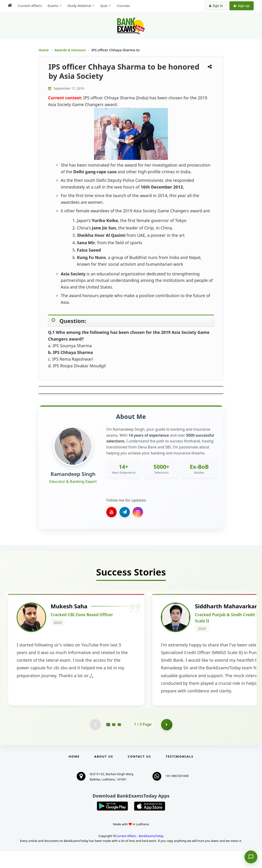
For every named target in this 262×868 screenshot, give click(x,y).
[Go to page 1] (108, 741)
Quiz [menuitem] (104, 6)
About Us (104, 773)
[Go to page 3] (119, 741)
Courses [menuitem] (123, 6)
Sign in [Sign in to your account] (216, 6)
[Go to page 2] (114, 741)
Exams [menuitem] (52, 6)
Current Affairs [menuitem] (29, 6)
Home (44, 50)
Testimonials (180, 773)
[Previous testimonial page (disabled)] (95, 741)
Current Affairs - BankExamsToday (139, 853)
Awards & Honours (70, 50)
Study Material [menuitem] (79, 6)
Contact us (139, 773)
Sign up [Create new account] (242, 6)
